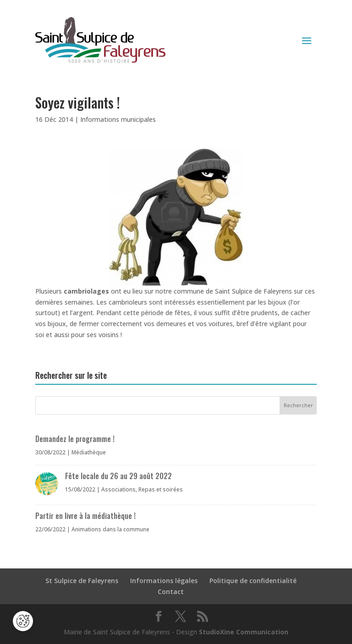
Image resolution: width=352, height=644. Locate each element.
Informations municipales (118, 119)
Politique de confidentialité (253, 581)
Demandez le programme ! (75, 439)
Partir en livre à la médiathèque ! (85, 516)
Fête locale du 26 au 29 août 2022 (118, 476)
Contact (171, 592)
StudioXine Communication (244, 632)
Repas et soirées (161, 489)
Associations (118, 489)
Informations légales (164, 581)
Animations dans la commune (110, 529)
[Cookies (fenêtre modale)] (23, 621)
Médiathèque (89, 452)
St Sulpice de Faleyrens (82, 581)
